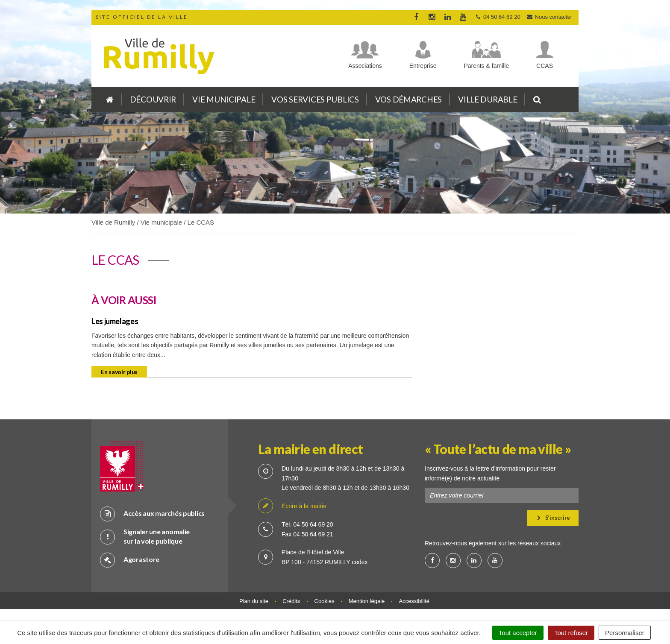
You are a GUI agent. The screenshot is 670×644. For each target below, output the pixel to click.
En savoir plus (119, 372)
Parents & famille (486, 66)
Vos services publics (315, 99)
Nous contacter (549, 17)
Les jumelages (115, 321)
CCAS (545, 66)
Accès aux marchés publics (152, 514)
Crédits (291, 601)
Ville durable (488, 99)
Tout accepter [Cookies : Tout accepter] (518, 633)
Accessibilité (414, 601)
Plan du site (254, 601)
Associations (365, 66)
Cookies (325, 601)
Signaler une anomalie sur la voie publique (145, 536)
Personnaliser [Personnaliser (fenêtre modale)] (625, 633)
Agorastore (130, 560)
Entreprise (423, 66)
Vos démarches (408, 99)
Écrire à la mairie (292, 506)
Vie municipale (224, 99)
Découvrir (153, 99)
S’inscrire (554, 518)
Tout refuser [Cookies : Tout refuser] (571, 633)
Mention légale (367, 601)
